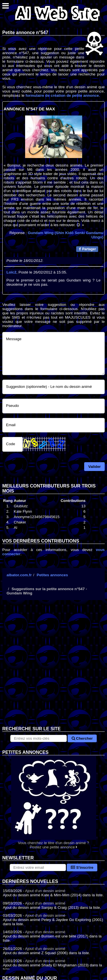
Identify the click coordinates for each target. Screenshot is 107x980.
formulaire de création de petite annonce (62, 95)
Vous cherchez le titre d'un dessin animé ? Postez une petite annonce (53, 802)
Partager (87, 249)
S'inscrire (82, 868)
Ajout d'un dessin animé (45, 891)
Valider (94, 467)
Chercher (82, 738)
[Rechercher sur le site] (38, 738)
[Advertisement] (53, 667)
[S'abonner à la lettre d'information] (38, 868)
